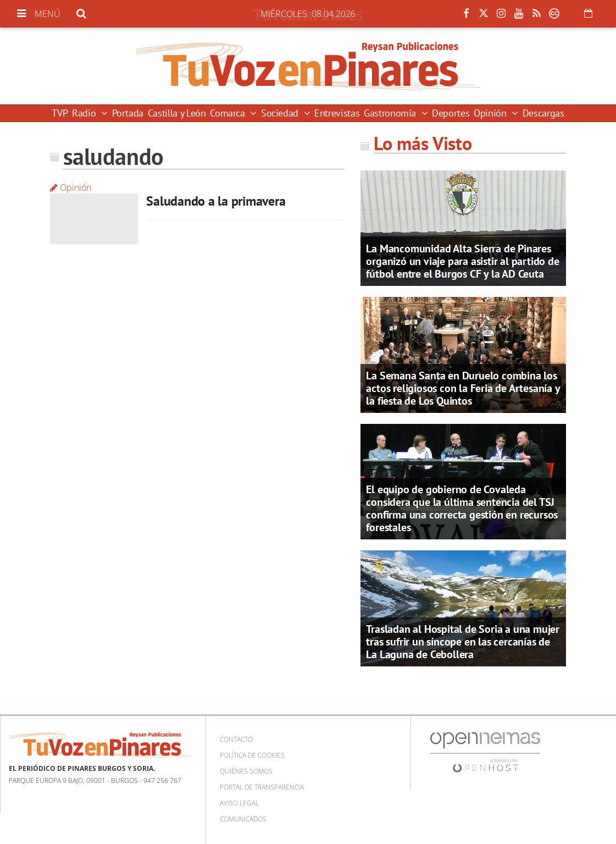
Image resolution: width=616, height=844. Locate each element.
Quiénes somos (246, 771)
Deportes (451, 113)
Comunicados (243, 819)
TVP (60, 113)
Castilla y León (177, 113)
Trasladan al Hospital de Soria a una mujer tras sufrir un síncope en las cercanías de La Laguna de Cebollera (463, 642)
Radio (85, 113)
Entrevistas (337, 113)
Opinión (491, 113)
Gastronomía (391, 113)
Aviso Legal (239, 803)
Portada (128, 113)
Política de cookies (252, 755)
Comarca (229, 113)
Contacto (236, 739)
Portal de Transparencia (262, 787)
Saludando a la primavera (216, 201)
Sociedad (281, 113)
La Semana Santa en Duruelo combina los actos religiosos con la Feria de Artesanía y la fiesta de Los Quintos (463, 388)
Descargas (543, 113)
